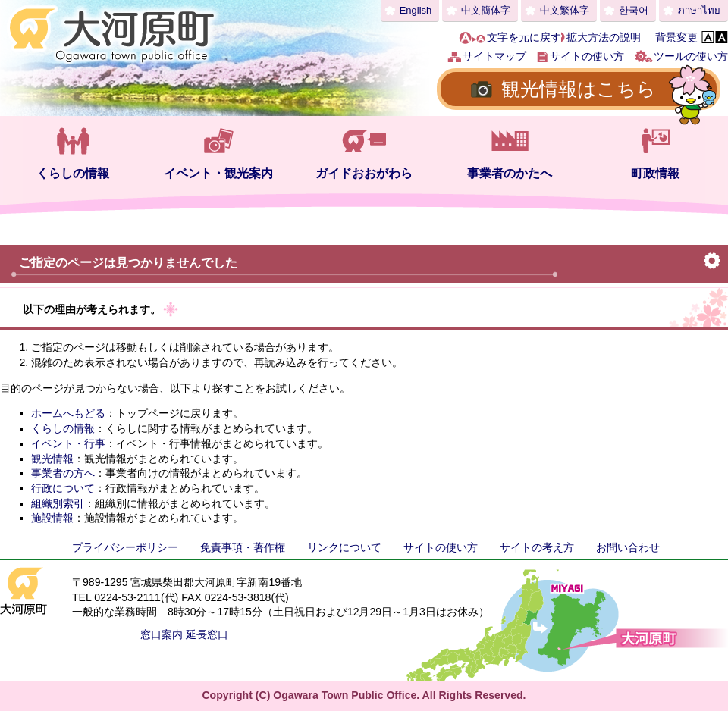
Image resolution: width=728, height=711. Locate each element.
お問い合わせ (628, 547)
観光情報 (52, 459)
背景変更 (676, 37)
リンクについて (344, 547)
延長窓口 (207, 634)
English (416, 10)
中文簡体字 (486, 10)
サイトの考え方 (537, 547)
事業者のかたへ (510, 173)
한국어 (634, 10)
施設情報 (52, 518)
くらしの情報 (73, 173)
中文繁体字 (565, 10)
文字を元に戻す (524, 37)
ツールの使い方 (691, 56)
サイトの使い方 (587, 56)
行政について (63, 488)
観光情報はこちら (579, 89)
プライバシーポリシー (125, 547)
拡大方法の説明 (604, 37)
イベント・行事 (68, 443)
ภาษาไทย (699, 10)
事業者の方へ (63, 473)
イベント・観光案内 (218, 173)
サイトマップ (494, 56)
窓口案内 (162, 634)
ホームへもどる (68, 413)
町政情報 (655, 173)
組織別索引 (58, 503)
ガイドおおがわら (364, 173)
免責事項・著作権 (243, 547)
